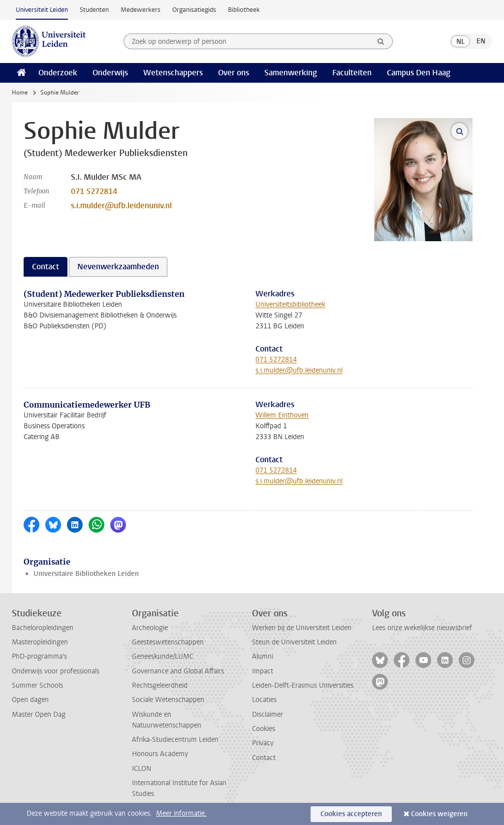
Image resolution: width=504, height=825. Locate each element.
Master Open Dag (39, 714)
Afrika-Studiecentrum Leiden (175, 740)
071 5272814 (94, 191)
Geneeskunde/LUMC (163, 656)
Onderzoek (58, 73)
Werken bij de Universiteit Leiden (302, 628)
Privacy (263, 743)
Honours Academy (160, 754)
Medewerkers (141, 10)
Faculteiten (352, 73)
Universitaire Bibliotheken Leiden (86, 574)
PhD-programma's (39, 656)
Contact (264, 758)
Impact (263, 671)
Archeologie (150, 628)
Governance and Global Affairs (178, 671)
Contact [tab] (46, 267)
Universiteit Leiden (42, 10)
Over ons (234, 73)
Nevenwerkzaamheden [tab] (118, 267)
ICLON (142, 769)
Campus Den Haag (419, 73)
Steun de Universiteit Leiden (294, 642)
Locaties (264, 700)
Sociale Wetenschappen (168, 700)
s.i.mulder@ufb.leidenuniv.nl (121, 206)
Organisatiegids (194, 10)
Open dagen (30, 700)
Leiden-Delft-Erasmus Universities (303, 685)
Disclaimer (268, 714)
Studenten (94, 10)
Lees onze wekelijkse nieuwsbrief (422, 628)
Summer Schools (37, 685)
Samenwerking (291, 73)
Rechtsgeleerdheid (160, 685)
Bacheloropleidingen (43, 628)
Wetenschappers (173, 73)
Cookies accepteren (351, 814)
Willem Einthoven (282, 415)
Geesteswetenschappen (168, 642)
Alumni (263, 656)
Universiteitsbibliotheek (290, 304)
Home (20, 93)
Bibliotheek (244, 10)
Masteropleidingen (40, 642)
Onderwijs (110, 73)
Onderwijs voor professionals (56, 671)
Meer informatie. (181, 813)
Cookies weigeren (439, 814)
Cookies (264, 729)
